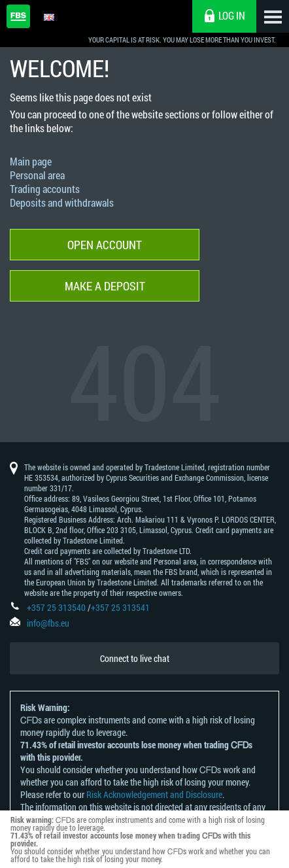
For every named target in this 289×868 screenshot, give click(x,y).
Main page (31, 161)
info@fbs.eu (48, 623)
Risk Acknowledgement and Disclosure (154, 794)
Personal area (37, 175)
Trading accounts (45, 189)
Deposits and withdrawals (62, 202)
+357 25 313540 (56, 607)
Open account (105, 245)
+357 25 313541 (120, 607)
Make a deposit (105, 286)
